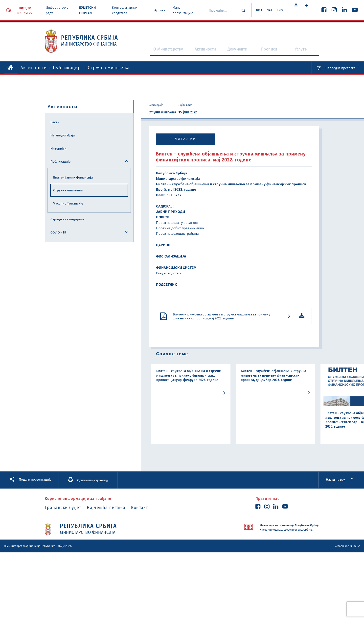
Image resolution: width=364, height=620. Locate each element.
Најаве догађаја (63, 135)
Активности (203, 52)
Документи (239, 52)
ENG (280, 10)
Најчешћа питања (110, 518)
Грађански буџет (63, 518)
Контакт (146, 518)
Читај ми (186, 139)
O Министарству (161, 52)
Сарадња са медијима (67, 219)
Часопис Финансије (68, 203)
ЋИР (255, 10)
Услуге (304, 52)
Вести (55, 122)
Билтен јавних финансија (73, 177)
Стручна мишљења (68, 190)
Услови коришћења (348, 557)
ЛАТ (268, 10)
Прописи (272, 52)
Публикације (68, 67)
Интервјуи (58, 148)
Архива (157, 10)
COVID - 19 (58, 232)
